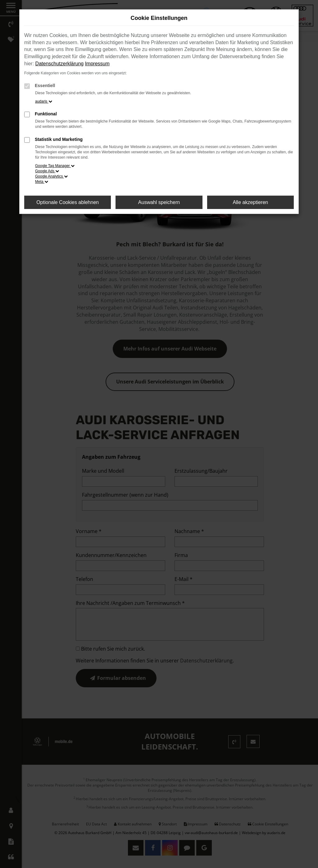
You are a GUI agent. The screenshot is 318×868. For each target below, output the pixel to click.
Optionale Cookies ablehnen (68, 202)
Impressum (97, 64)
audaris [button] (44, 101)
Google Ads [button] (47, 171)
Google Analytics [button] (51, 176)
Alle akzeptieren (250, 202)
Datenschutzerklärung (60, 64)
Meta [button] (42, 182)
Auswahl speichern (159, 202)
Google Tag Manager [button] (55, 166)
